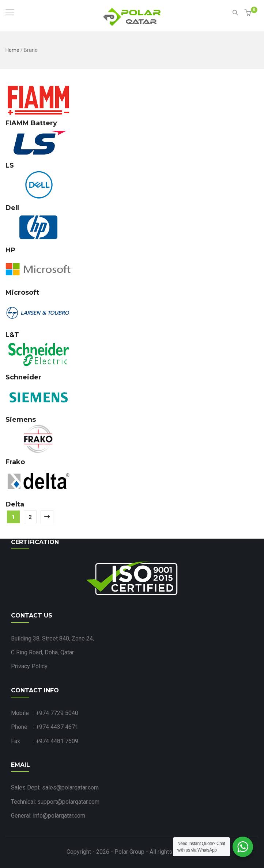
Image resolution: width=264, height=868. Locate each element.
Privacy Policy (29, 666)
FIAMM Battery (31, 123)
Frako (15, 462)
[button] (249, 13)
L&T (12, 335)
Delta (15, 504)
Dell (12, 208)
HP (10, 250)
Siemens (21, 420)
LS (10, 165)
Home (12, 50)
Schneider (23, 377)
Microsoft (22, 292)
